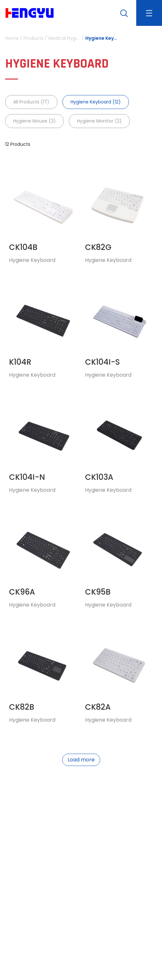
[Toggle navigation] (149, 13)
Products (33, 38)
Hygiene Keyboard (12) (96, 102)
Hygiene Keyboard (101, 38)
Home (12, 38)
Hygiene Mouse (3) (34, 121)
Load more (81, 760)
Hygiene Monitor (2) (99, 121)
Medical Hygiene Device (64, 38)
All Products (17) (31, 102)
